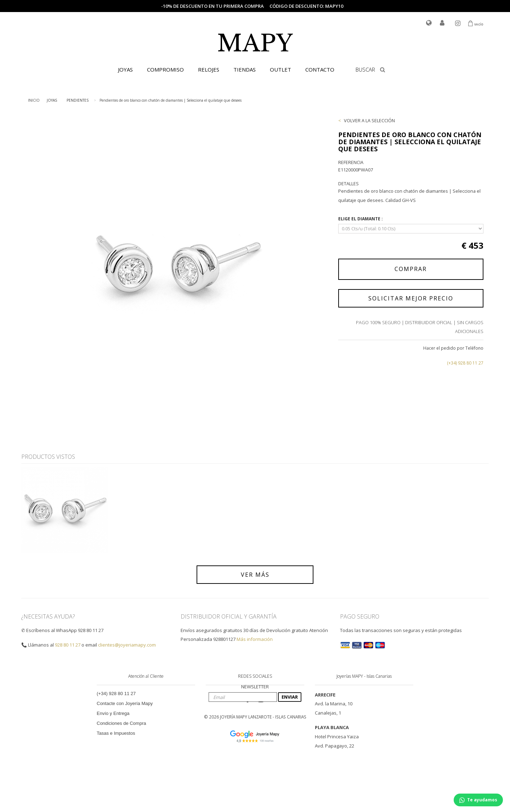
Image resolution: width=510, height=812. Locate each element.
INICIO (34, 100)
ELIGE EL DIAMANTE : (361, 219)
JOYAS (125, 69)
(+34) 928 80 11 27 (465, 363)
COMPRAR (411, 269)
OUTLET (280, 69)
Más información (255, 639)
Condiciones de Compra (121, 723)
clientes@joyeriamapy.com (127, 645)
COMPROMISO (165, 69)
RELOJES (209, 69)
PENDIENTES (78, 100)
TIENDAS (245, 69)
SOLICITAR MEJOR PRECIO (411, 298)
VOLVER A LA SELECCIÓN (369, 120)
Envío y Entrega (113, 713)
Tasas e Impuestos (116, 733)
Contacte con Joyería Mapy (125, 703)
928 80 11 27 (68, 645)
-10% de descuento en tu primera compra (212, 6)
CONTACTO (320, 69)
